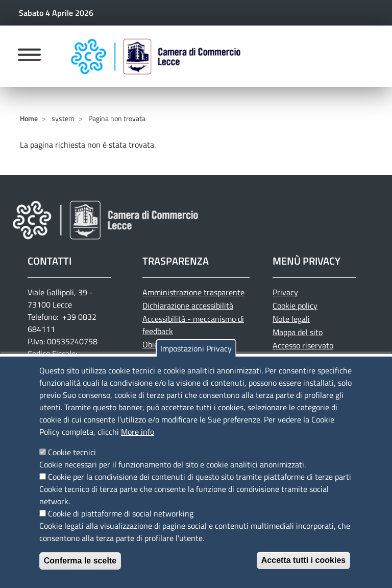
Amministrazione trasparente (193, 292)
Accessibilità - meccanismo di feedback (193, 325)
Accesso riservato (303, 345)
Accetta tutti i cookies (303, 560)
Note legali (291, 319)
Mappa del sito (298, 332)
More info (138, 432)
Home (29, 118)
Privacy (285, 292)
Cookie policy (295, 305)
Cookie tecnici (72, 452)
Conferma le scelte (80, 561)
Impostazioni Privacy (196, 348)
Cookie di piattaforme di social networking (121, 513)
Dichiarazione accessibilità (188, 305)
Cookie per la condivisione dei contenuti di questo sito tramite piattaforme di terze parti (200, 477)
